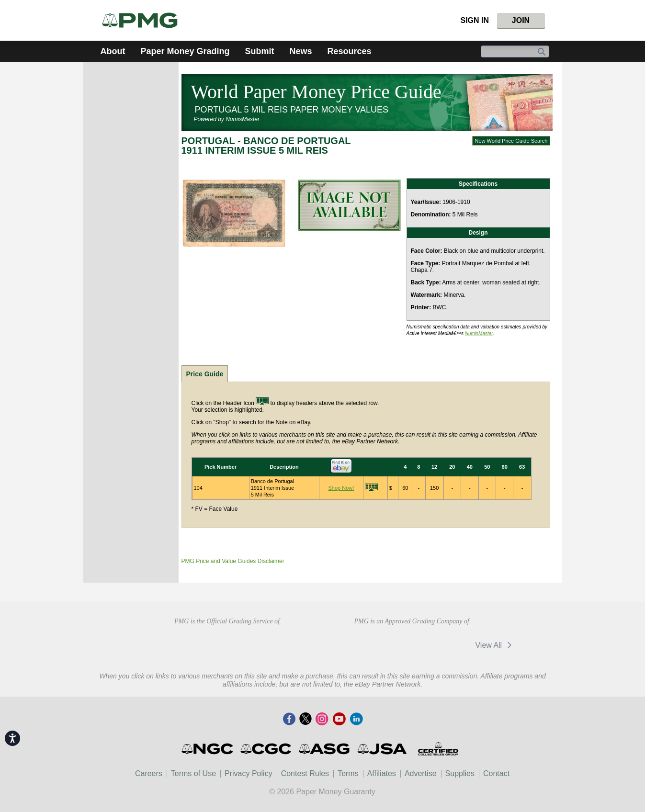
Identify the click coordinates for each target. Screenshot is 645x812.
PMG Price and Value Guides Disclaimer (233, 561)
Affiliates (382, 773)
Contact (496, 773)
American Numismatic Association (159, 644)
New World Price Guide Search (511, 141)
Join (521, 20)
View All (495, 645)
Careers (149, 773)
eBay (442, 645)
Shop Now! (341, 488)
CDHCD (295, 644)
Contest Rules (305, 773)
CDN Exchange (380, 645)
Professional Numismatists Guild (227, 644)
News (301, 51)
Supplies (460, 773)
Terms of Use (193, 773)
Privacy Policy (249, 773)
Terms (348, 773)
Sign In (475, 20)
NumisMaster (479, 333)
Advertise (421, 773)
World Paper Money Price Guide (316, 92)
